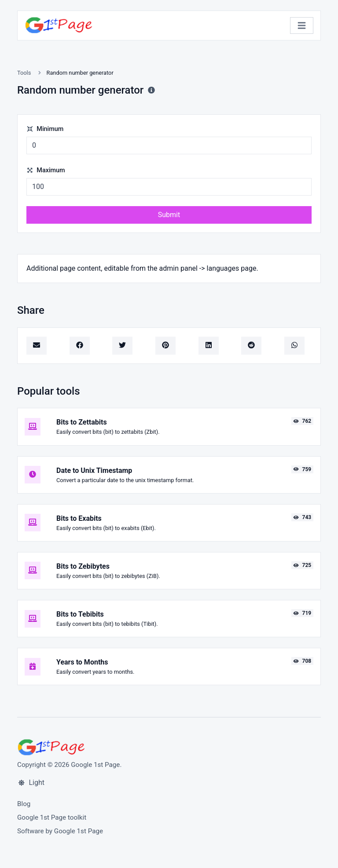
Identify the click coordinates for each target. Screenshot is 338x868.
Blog (24, 804)
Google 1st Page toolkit (52, 817)
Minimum (45, 129)
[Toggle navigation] (302, 26)
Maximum (46, 170)
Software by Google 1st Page (60, 831)
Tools (24, 73)
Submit (169, 215)
